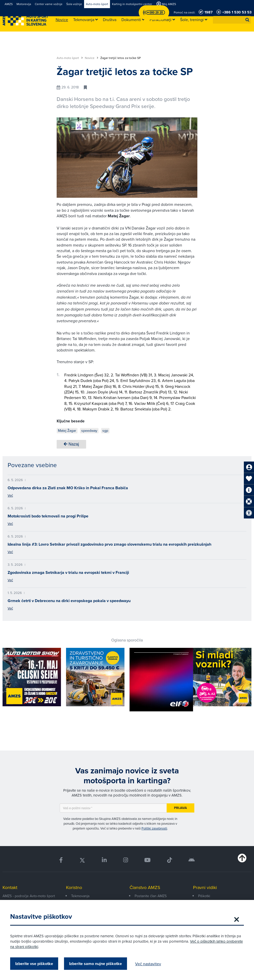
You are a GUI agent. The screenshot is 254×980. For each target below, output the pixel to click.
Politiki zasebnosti (154, 828)
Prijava (180, 808)
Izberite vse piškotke (34, 964)
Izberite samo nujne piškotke (96, 964)
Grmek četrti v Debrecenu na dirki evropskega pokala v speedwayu (69, 601)
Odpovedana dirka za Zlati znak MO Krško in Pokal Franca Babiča (68, 488)
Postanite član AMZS (151, 896)
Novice (92, 58)
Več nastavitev (148, 964)
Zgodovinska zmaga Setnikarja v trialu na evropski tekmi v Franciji (68, 572)
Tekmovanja (80, 896)
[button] (247, 20)
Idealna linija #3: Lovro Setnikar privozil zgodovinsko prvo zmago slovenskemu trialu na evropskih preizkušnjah (109, 544)
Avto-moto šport (70, 58)
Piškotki (204, 896)
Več (10, 495)
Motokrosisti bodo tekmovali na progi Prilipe (48, 516)
